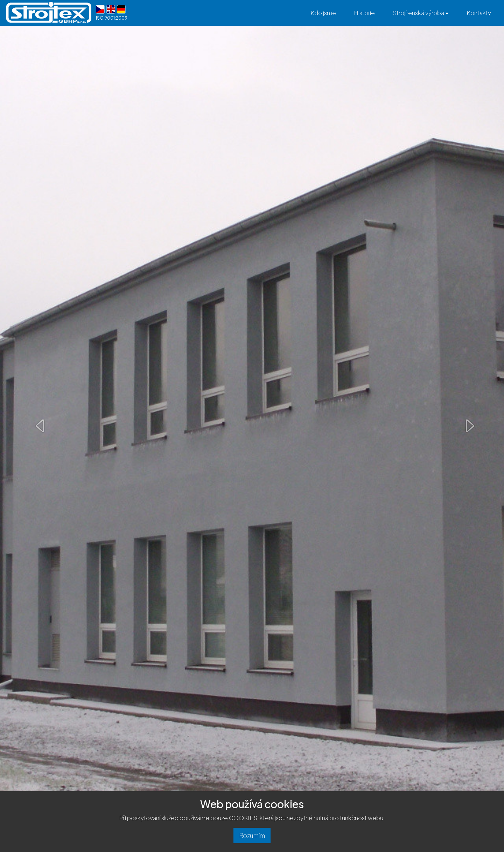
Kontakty (479, 13)
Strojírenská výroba (421, 13)
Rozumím (252, 835)
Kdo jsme (323, 13)
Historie (364, 13)
